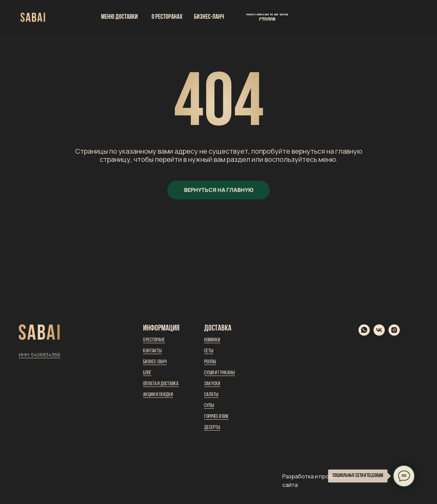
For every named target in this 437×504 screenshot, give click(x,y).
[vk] (379, 334)
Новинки (212, 340)
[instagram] (394, 334)
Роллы (210, 362)
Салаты (211, 395)
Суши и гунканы (220, 373)
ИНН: (25, 355)
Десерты (212, 428)
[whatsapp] (364, 334)
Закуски (212, 384)
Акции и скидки (158, 395)
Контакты (152, 351)
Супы (209, 406)
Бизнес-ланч (155, 362)
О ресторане (154, 340)
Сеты (209, 351)
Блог (147, 373)
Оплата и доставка (161, 384)
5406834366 (46, 355)
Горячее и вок (216, 417)
